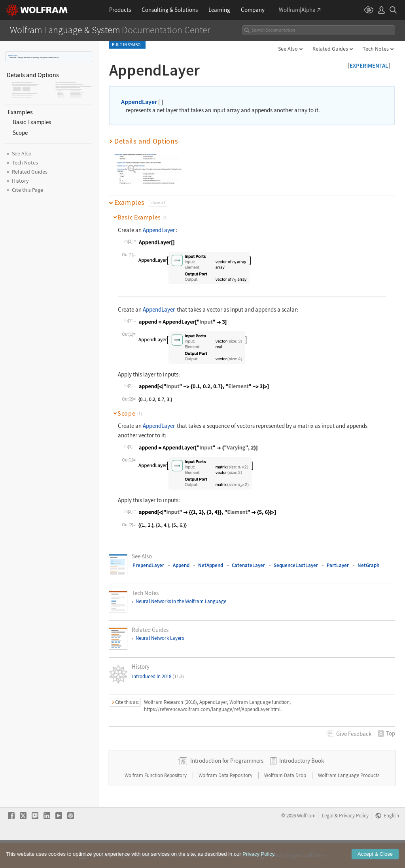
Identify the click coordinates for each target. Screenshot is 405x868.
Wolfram (306, 840)
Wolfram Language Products (349, 800)
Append (181, 565)
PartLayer (338, 565)
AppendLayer (12, 56)
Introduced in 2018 (158, 676)
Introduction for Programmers (227, 786)
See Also (288, 49)
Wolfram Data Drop (286, 800)
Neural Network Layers (160, 638)
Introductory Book (302, 786)
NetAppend (211, 565)
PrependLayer (148, 565)
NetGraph (368, 565)
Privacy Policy (354, 840)
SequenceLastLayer (296, 565)
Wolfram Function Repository (156, 800)
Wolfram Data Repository (226, 800)
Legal (328, 840)
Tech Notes (376, 49)
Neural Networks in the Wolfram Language (181, 601)
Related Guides (330, 49)
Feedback (354, 734)
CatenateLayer (248, 565)
